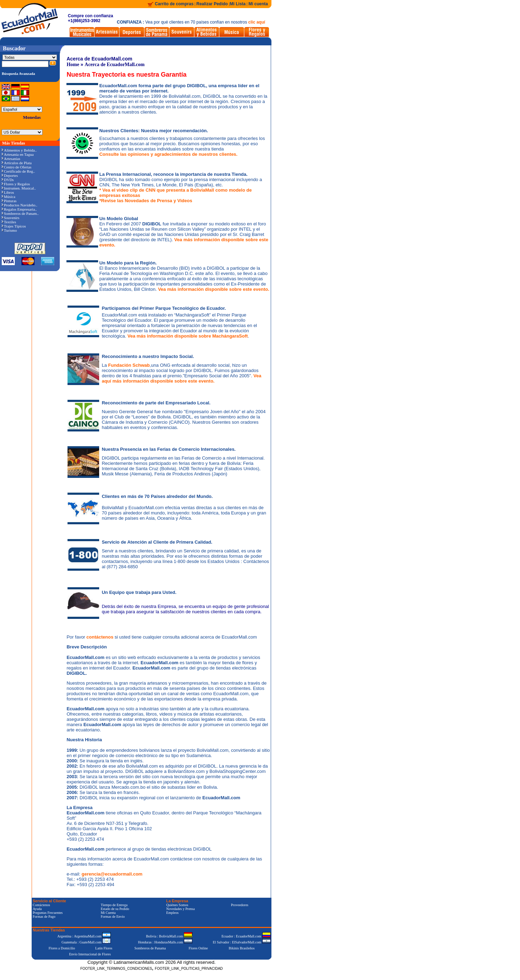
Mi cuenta (258, 4)
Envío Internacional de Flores (90, 954)
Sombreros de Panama (150, 948)
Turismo (9, 230)
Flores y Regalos (16, 184)
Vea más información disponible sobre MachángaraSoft (187, 336)
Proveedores (240, 905)
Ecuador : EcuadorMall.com (246, 936)
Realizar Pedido (213, 4)
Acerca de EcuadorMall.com (115, 65)
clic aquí (257, 22)
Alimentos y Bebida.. (19, 150)
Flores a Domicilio (62, 948)
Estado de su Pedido (115, 909)
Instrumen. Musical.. (19, 188)
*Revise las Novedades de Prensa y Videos (146, 201)
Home (73, 65)
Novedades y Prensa (181, 909)
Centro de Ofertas (17, 167)
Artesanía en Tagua (18, 154)
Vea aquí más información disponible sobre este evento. (181, 378)
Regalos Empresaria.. (19, 209)
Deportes (10, 175)
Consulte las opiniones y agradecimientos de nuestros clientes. (168, 154)
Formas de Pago (44, 917)
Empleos (172, 913)
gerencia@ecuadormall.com (112, 874)
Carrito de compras (174, 4)
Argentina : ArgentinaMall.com (84, 936)
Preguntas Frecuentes (48, 913)
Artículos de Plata (17, 163)
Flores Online (198, 948)
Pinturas (9, 201)
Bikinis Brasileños (242, 948)
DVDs (8, 180)
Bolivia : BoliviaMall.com (169, 936)
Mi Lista (238, 4)
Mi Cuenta (108, 913)
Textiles (9, 222)
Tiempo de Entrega (114, 905)
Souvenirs (11, 218)
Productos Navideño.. (20, 205)
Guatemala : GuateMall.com (86, 942)
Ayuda (37, 909)
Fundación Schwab (129, 365)
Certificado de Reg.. (18, 171)
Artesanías (11, 159)
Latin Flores (104, 948)
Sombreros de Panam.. (20, 213)
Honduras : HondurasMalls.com (165, 942)
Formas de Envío (113, 917)
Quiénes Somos (177, 905)
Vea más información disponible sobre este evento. (213, 289)
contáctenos (101, 637)
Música (8, 197)
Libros (8, 192)
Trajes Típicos (14, 226)
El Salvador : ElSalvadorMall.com (242, 942)
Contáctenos (41, 905)
